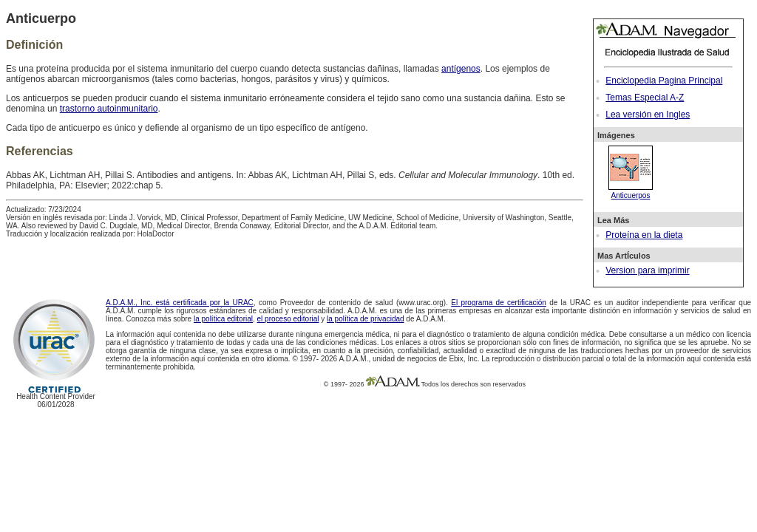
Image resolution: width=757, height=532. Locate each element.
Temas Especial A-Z (645, 98)
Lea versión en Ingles (648, 115)
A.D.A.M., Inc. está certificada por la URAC (180, 303)
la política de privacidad (366, 319)
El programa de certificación (499, 303)
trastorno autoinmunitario (109, 109)
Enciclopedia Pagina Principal (664, 81)
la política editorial (223, 319)
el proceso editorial (288, 319)
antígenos (461, 69)
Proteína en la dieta (644, 235)
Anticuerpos (631, 191)
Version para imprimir (647, 270)
